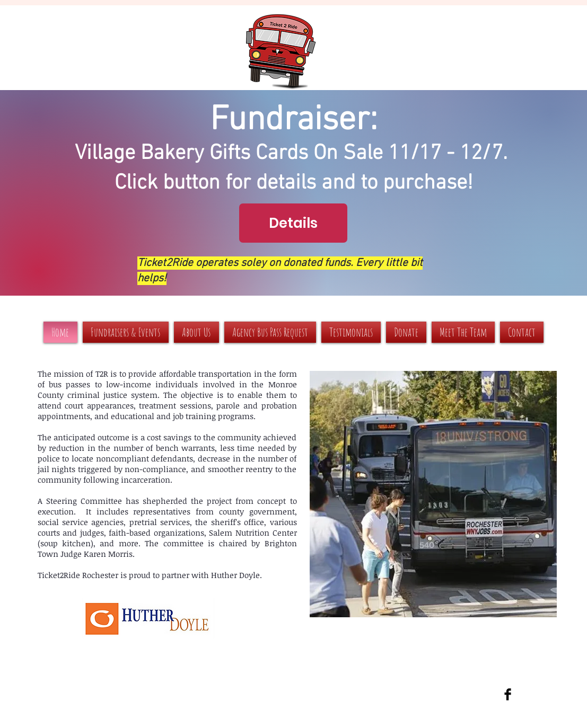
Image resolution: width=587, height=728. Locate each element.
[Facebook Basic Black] (508, 694)
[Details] (293, 223)
